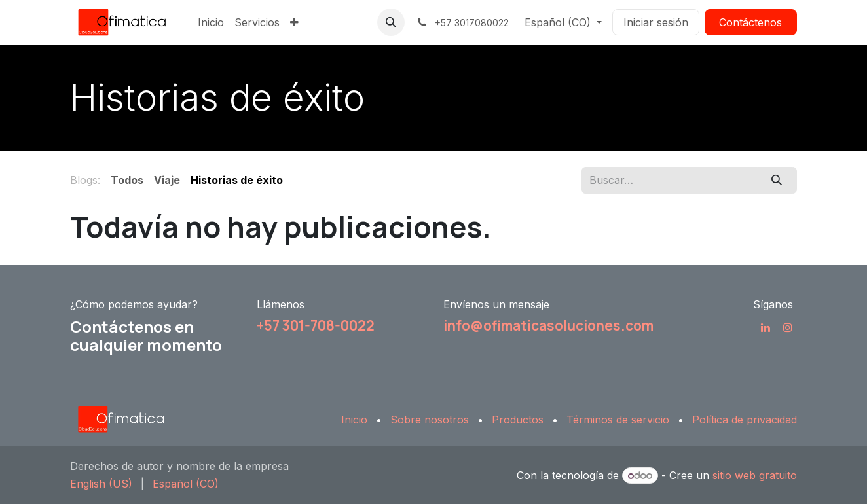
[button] (391, 22)
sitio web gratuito (755, 475)
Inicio (354, 420)
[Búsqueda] (777, 180)
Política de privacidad (745, 420)
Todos (127, 180)
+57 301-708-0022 (316, 325)
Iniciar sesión (656, 22)
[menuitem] (211, 22)
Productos (518, 420)
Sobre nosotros (430, 420)
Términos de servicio (618, 420)
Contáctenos (750, 22)
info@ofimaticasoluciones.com (548, 325)
